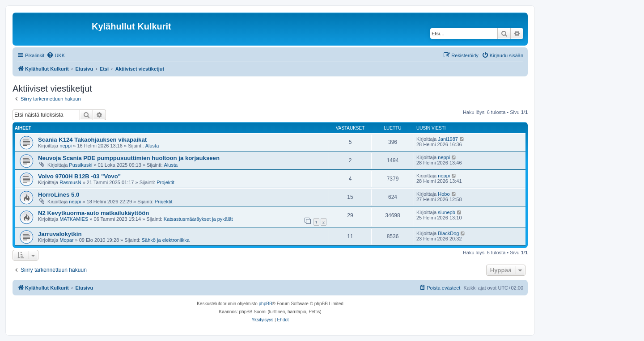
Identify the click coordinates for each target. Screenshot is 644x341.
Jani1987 (448, 139)
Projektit (165, 182)
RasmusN (70, 182)
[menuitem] (56, 55)
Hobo (444, 194)
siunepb (447, 212)
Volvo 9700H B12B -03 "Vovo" (79, 176)
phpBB (266, 304)
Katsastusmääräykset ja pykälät (198, 219)
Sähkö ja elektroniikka (166, 240)
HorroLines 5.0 (59, 195)
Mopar (66, 240)
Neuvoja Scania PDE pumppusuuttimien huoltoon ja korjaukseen (129, 158)
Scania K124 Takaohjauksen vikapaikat (92, 140)
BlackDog (448, 233)
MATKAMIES (74, 219)
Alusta (152, 146)
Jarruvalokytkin (60, 234)
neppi (66, 146)
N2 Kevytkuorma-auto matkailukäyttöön (93, 213)
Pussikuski (80, 165)
